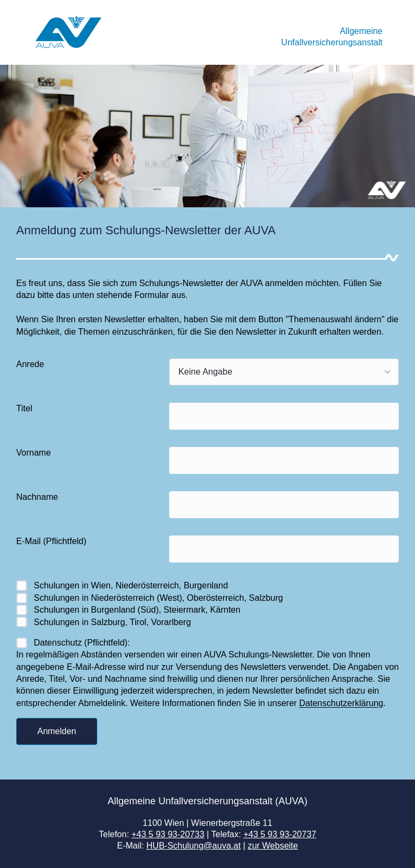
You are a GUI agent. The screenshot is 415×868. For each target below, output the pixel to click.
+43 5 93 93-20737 (280, 834)
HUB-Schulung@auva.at (194, 846)
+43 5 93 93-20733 (168, 834)
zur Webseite (273, 846)
